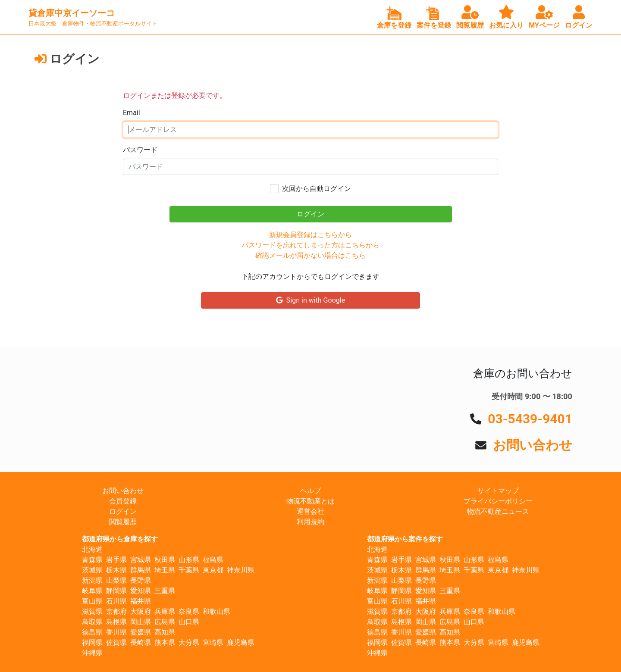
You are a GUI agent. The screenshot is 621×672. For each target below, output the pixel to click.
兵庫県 (165, 611)
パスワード (140, 150)
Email (132, 113)
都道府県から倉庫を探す (120, 539)
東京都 (213, 570)
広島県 (165, 622)
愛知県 (141, 591)
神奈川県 (241, 570)
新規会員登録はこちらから (310, 235)
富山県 (92, 601)
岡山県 (141, 622)
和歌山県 (216, 611)
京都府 (116, 611)
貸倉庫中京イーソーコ (72, 13)
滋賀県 (92, 611)
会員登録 (123, 501)
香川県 (116, 632)
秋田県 (165, 560)
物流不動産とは (310, 501)
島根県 (116, 622)
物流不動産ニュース (498, 511)
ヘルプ (310, 491)
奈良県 (189, 611)
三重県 (165, 591)
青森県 (92, 560)
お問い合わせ (533, 445)
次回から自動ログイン (317, 189)
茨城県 (92, 570)
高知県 (165, 632)
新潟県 (92, 580)
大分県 (189, 642)
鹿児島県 (241, 642)
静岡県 (116, 591)
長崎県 (141, 642)
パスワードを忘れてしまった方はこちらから (310, 245)
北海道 (92, 549)
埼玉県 (165, 570)
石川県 (116, 601)
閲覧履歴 (123, 522)
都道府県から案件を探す (405, 539)
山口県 (189, 622)
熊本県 (165, 642)
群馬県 (141, 570)
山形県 (189, 560)
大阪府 (141, 611)
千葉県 (189, 570)
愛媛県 (141, 632)
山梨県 (116, 580)
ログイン (123, 511)
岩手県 (116, 560)
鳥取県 (92, 622)
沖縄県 (92, 653)
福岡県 (92, 642)
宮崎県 (213, 642)
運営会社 (310, 511)
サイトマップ (498, 491)
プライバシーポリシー (498, 501)
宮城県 (141, 560)
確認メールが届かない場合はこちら (310, 255)
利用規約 (310, 522)
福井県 (141, 601)
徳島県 (92, 632)
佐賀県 (116, 642)
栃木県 (116, 570)
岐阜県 (92, 591)
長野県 (141, 580)
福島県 (213, 560)
